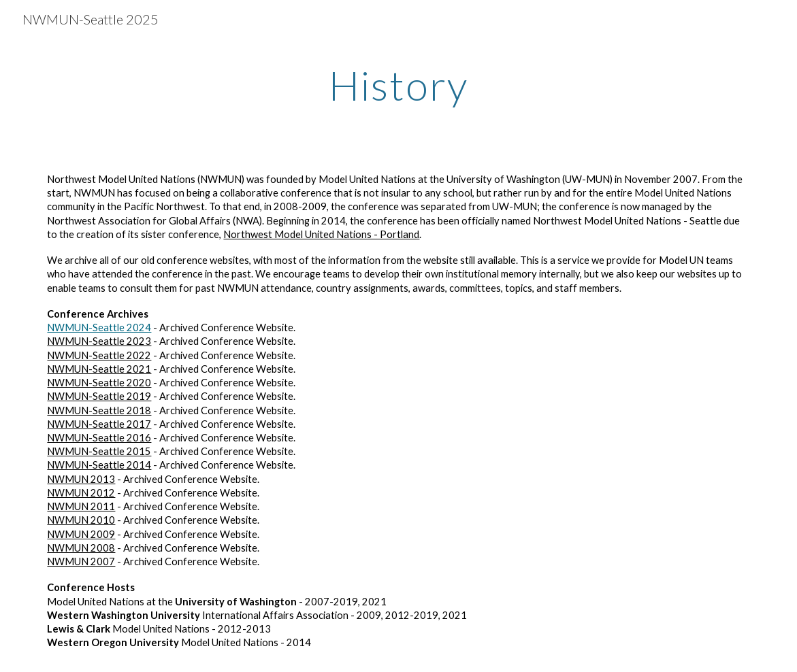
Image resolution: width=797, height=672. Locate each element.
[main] (399, 85)
